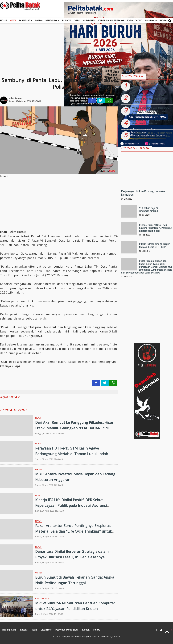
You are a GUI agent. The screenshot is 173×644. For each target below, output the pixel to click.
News (13, 20)
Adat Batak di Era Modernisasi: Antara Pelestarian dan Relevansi (151, 122)
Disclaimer (46, 630)
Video (139, 20)
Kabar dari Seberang (111, 20)
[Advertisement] (86, 46)
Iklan (34, 630)
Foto (130, 20)
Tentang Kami (9, 630)
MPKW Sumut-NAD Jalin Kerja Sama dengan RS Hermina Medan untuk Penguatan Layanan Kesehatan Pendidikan (151, 113)
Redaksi (24, 630)
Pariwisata (25, 20)
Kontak (86, 630)
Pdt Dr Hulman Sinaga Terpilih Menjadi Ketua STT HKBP (155, 245)
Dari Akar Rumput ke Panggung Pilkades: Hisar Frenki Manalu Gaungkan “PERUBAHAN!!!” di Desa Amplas (74, 428)
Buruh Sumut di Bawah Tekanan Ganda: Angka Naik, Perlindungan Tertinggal (149, 99)
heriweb (116, 637)
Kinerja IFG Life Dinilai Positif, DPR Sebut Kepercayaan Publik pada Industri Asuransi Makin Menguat (71, 505)
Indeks (163, 20)
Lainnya (150, 20)
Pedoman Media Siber (67, 630)
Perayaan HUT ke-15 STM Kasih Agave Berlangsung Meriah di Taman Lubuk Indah (152, 136)
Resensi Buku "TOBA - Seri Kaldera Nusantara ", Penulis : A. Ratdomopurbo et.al (156, 228)
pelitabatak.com (74, 637)
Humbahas (89, 20)
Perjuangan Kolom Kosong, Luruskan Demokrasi (144, 193)
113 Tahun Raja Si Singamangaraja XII (149, 209)
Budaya (67, 20)
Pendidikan (52, 20)
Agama (39, 20)
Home (3, 20)
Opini (77, 20)
